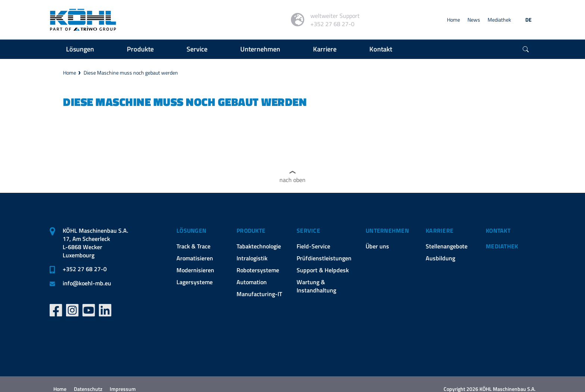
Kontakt (498, 231)
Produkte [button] (140, 49)
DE (528, 20)
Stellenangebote (447, 246)
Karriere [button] (325, 49)
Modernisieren (195, 270)
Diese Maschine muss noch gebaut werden (131, 73)
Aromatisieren (195, 258)
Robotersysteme (258, 270)
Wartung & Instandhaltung (316, 286)
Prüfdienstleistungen (324, 258)
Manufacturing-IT (259, 294)
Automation (252, 282)
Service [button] (197, 49)
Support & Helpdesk (323, 270)
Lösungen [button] (80, 49)
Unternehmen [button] (260, 49)
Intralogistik (252, 258)
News (474, 20)
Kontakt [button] (381, 49)
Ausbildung (440, 258)
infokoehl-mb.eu (87, 283)
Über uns (377, 246)
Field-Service (313, 246)
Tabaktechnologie (259, 246)
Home (453, 20)
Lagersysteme (195, 282)
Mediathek (499, 20)
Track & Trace (193, 246)
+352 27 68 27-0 (85, 269)
